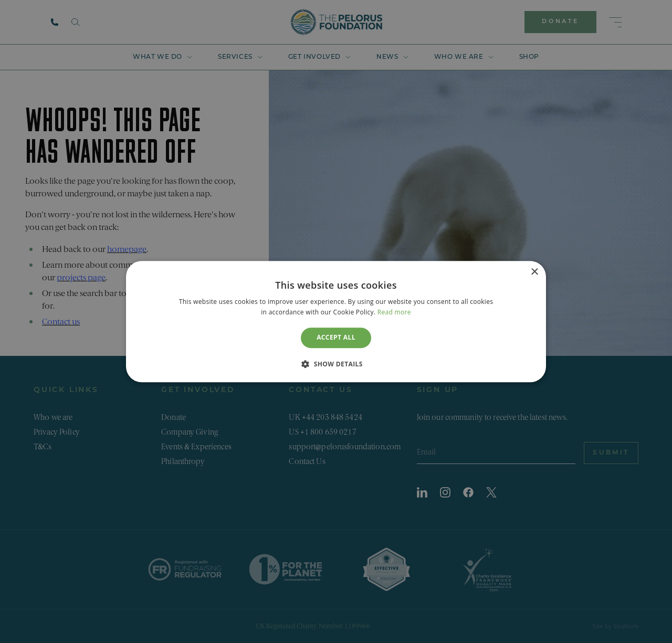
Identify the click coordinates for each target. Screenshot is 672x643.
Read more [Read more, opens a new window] (394, 312)
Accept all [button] (336, 338)
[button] (336, 364)
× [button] (534, 272)
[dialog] (336, 321)
